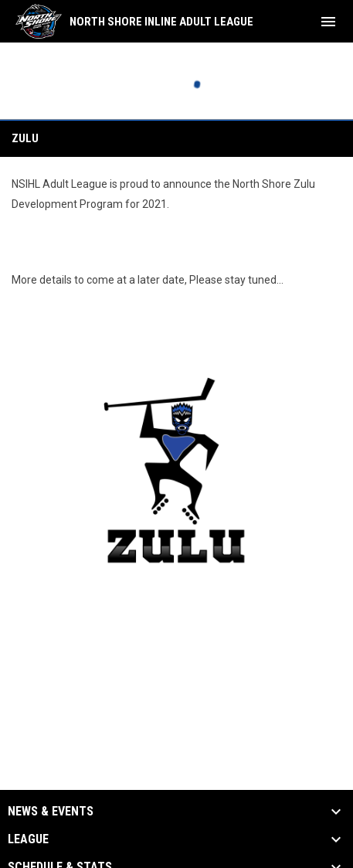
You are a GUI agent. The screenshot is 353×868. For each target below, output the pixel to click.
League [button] (28, 839)
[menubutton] (328, 22)
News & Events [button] (51, 812)
